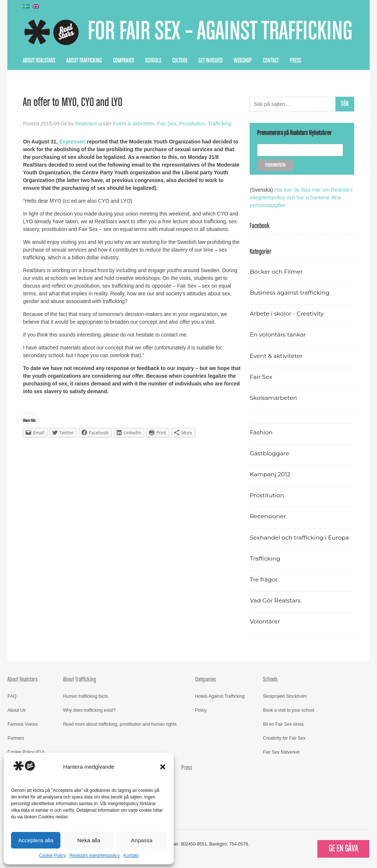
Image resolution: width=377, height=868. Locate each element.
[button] (163, 767)
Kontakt (131, 855)
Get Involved (211, 61)
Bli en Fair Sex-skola (283, 724)
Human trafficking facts (85, 696)
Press (295, 61)
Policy (201, 710)
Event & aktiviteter (134, 124)
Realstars (86, 124)
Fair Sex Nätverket (281, 752)
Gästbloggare (269, 453)
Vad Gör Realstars (275, 600)
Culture (180, 61)
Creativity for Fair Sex (284, 738)
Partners (16, 738)
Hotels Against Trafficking (220, 696)
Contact (271, 61)
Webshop (243, 61)
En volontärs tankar (278, 335)
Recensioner (268, 516)
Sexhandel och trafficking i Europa (299, 538)
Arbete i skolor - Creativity (287, 314)
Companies (124, 61)
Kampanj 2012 (270, 474)
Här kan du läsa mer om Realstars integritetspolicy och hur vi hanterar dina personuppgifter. (301, 198)
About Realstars (39, 61)
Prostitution (192, 124)
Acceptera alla (36, 840)
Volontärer (265, 621)
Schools (153, 61)
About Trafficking (84, 61)
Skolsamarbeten (273, 398)
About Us (16, 710)
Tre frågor (264, 579)
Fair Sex (167, 124)
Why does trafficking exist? (89, 710)
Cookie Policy (52, 855)
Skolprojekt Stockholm (285, 696)
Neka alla (89, 840)
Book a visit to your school (288, 710)
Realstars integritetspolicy (95, 855)
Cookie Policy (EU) (26, 752)
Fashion (261, 432)
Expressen (72, 142)
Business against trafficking (290, 293)
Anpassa (142, 840)
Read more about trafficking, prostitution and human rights (120, 724)
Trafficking (219, 124)
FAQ (12, 696)
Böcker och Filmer (276, 272)
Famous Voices (22, 724)
